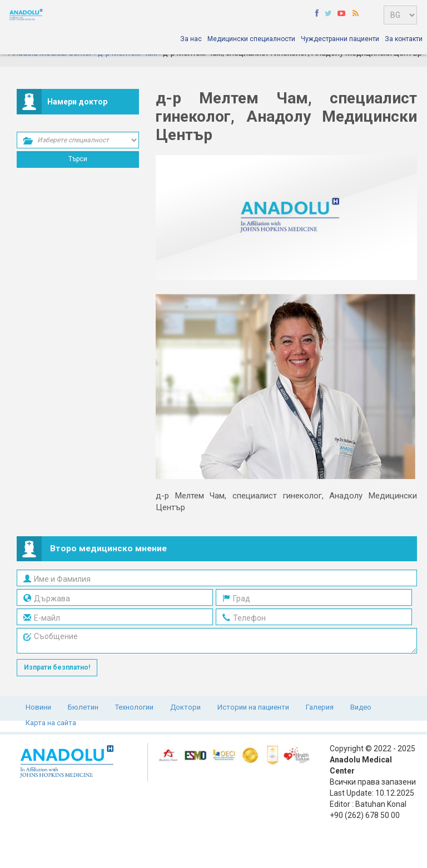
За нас (191, 39)
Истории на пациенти (253, 707)
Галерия (320, 707)
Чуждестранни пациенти (340, 39)
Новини (38, 707)
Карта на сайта (51, 723)
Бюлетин (83, 707)
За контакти (404, 39)
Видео (361, 707)
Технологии (134, 707)
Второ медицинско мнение (108, 548)
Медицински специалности (251, 39)
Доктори (185, 707)
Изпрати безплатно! (57, 667)
